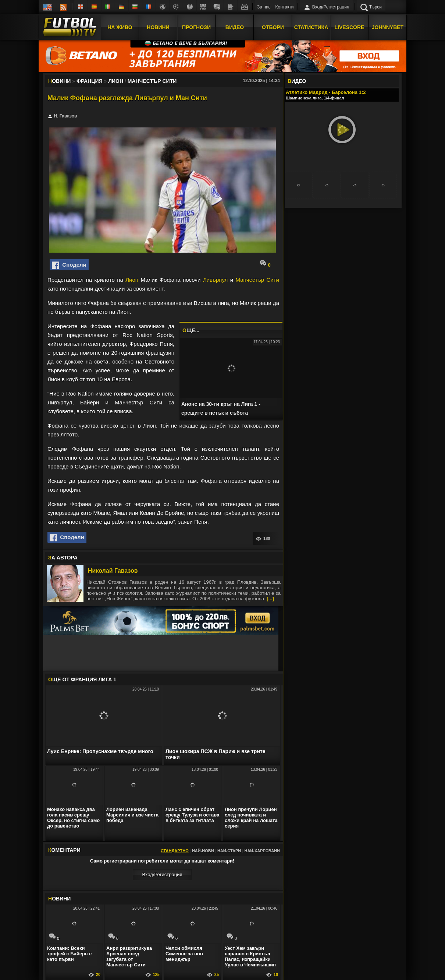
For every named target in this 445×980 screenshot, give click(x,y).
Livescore (350, 27)
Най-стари (229, 851)
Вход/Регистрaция (162, 874)
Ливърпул (215, 280)
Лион (132, 280)
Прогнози (196, 27)
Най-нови (203, 851)
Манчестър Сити (257, 280)
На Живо (120, 27)
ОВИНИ (59, 899)
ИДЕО (297, 81)
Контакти (285, 7)
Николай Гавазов (113, 571)
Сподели (69, 265)
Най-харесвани (262, 851)
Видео (235, 27)
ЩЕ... (191, 330)
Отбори (273, 27)
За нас (264, 7)
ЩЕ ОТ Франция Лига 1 (82, 679)
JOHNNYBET (388, 27)
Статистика (311, 27)
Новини (158, 27)
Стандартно (175, 851)
